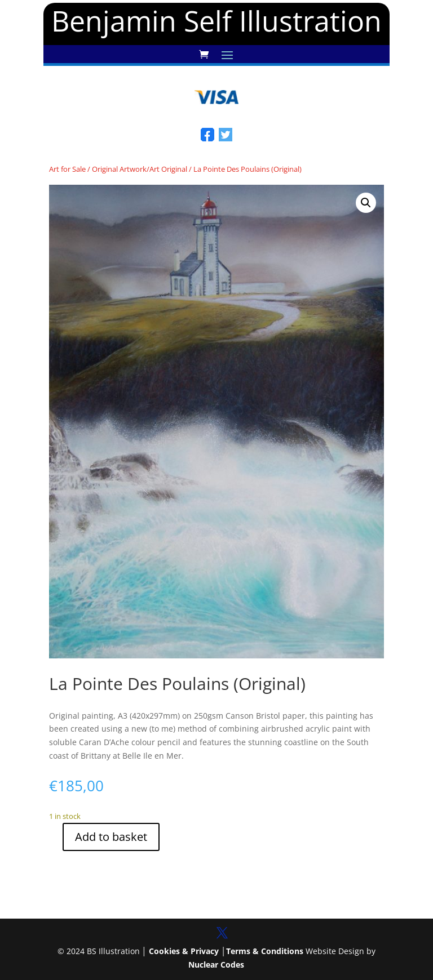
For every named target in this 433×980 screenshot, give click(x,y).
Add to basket (111, 837)
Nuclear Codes (216, 965)
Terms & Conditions (265, 951)
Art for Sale (67, 169)
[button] (366, 203)
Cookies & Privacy (184, 951)
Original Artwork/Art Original (140, 169)
